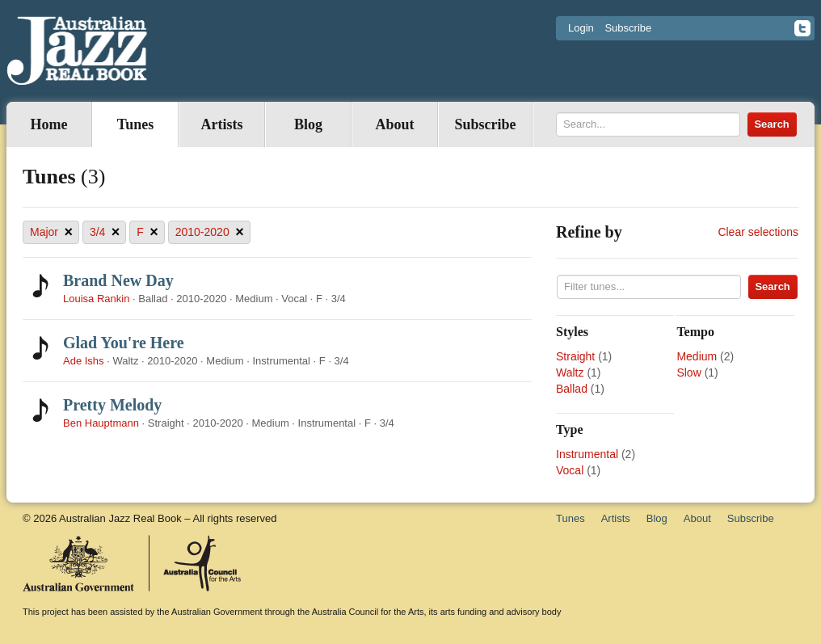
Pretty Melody (112, 405)
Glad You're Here (124, 343)
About (394, 124)
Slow (688, 373)
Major (51, 232)
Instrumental (587, 454)
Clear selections (758, 232)
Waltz (570, 373)
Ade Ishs (84, 361)
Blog (308, 124)
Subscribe (628, 28)
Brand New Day (118, 280)
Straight (575, 356)
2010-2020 (210, 232)
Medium (697, 356)
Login (581, 28)
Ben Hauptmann (101, 423)
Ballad (572, 389)
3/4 (105, 232)
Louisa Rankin (96, 299)
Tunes (135, 124)
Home (49, 124)
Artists (222, 124)
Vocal (570, 470)
